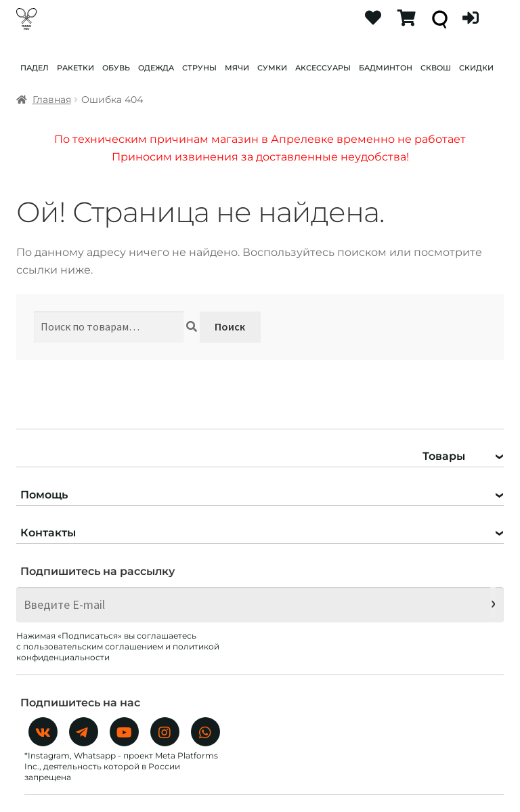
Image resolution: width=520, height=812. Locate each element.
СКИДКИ (476, 68)
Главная (52, 100)
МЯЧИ (237, 68)
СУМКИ (272, 68)
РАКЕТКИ (75, 68)
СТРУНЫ (199, 68)
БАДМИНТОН (386, 68)
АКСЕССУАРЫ (323, 68)
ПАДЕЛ (35, 68)
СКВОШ (436, 68)
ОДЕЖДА (156, 68)
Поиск (230, 326)
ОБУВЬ (116, 68)
